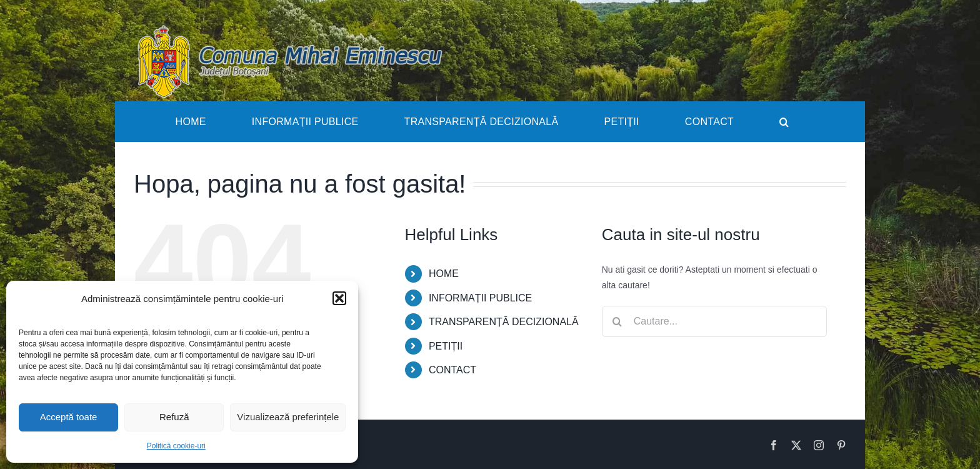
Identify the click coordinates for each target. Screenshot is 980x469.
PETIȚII (446, 346)
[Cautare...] (714, 321)
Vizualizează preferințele (288, 417)
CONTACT (452, 370)
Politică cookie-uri (176, 446)
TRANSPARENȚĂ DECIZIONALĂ (504, 322)
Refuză (174, 417)
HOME (444, 274)
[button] (339, 298)
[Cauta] (617, 321)
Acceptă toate (69, 417)
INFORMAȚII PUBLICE (480, 298)
